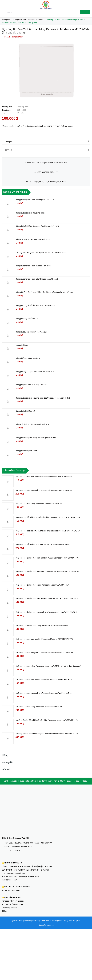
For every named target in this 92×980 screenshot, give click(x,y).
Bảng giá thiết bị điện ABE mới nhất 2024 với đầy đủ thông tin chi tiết (43, 398)
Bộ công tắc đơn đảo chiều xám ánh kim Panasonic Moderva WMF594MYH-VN (47, 720)
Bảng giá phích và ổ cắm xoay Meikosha (32, 385)
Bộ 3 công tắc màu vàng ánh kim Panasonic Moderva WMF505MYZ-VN (44, 490)
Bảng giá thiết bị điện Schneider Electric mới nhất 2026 (37, 226)
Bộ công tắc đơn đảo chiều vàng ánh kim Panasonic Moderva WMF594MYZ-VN (47, 734)
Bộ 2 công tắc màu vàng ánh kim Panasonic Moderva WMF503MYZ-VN (44, 693)
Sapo (51, 925)
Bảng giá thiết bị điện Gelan (26, 451)
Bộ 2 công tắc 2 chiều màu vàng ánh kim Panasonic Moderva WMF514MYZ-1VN (47, 571)
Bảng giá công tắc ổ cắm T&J (27, 319)
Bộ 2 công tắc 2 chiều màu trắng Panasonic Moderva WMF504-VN (42, 625)
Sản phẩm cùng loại (14, 471)
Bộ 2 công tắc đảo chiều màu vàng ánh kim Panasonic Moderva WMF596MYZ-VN (48, 531)
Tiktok (4, 911)
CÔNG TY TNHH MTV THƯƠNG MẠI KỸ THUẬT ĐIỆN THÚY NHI (27, 867)
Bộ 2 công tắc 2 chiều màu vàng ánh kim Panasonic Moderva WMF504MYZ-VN (47, 612)
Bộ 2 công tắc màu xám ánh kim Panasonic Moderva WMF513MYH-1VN (44, 639)
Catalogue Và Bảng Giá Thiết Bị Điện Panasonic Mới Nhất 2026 (41, 253)
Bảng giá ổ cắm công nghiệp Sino (29, 358)
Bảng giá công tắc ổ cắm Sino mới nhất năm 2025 (35, 305)
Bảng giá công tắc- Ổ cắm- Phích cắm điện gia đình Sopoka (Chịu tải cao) (45, 292)
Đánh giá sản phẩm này (14, 37)
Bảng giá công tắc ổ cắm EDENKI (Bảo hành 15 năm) (37, 279)
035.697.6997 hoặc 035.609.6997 (18, 847)
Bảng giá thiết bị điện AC (25, 411)
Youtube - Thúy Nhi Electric (13, 904)
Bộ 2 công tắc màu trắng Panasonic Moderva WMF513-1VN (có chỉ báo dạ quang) (48, 666)
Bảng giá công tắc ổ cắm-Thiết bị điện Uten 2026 (35, 200)
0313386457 (11, 880)
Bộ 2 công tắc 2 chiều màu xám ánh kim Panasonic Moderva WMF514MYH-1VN (47, 558)
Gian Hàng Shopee (9, 908)
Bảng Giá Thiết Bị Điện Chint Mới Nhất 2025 (33, 424)
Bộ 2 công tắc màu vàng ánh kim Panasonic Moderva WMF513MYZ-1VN (44, 653)
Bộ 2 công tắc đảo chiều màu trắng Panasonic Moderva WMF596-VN (43, 544)
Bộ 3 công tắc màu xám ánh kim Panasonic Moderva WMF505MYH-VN (44, 477)
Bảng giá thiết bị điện (15, 192)
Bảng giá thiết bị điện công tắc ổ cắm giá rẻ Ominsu (36, 438)
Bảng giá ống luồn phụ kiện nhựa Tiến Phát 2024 (35, 372)
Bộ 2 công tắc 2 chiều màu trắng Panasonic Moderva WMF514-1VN (42, 585)
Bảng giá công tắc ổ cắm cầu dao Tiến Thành (34, 266)
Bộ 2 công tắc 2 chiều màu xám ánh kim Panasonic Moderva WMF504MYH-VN (47, 598)
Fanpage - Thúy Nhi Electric (13, 901)
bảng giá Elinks (22, 345)
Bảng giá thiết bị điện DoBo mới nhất (30, 213)
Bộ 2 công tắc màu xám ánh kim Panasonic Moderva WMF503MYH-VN (44, 680)
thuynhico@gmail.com (16, 873)
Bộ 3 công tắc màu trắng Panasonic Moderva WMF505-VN (39, 504)
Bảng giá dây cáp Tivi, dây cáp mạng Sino (32, 332)
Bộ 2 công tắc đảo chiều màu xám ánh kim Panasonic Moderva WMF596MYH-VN (48, 517)
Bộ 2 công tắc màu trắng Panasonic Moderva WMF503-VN (39, 707)
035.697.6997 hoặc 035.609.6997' (25, 877)
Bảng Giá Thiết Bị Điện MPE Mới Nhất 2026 (33, 239)
